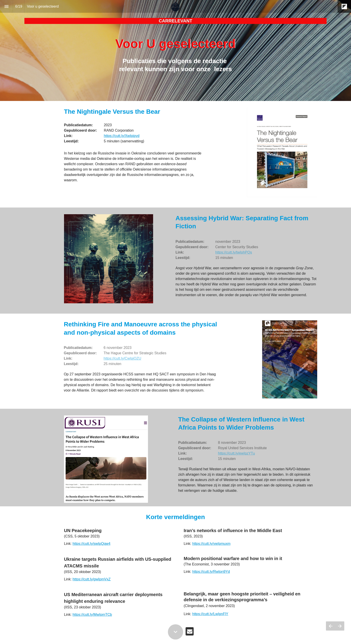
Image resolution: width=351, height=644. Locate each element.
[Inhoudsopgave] (6, 6)
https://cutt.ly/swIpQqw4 (91, 544)
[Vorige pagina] (331, 626)
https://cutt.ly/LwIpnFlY (210, 614)
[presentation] (175, 50)
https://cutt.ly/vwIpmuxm (211, 544)
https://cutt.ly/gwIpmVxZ (92, 579)
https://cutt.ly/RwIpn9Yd (211, 572)
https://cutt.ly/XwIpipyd (122, 136)
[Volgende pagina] (340, 626)
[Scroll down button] (175, 632)
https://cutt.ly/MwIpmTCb (92, 615)
